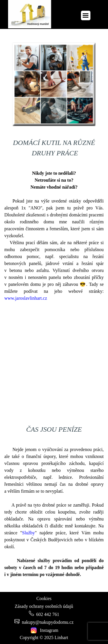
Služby (29, 533)
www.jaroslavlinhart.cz (26, 298)
